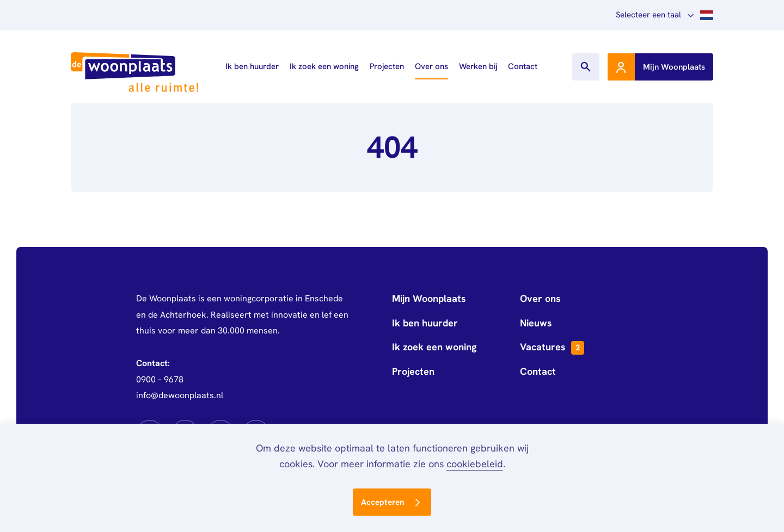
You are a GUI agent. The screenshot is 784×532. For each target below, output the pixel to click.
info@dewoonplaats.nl (180, 395)
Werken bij (478, 66)
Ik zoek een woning (324, 66)
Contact (523, 66)
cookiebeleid (475, 464)
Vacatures (552, 348)
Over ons (431, 66)
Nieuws (536, 323)
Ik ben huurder (252, 66)
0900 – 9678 (160, 379)
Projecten (387, 66)
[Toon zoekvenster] (586, 67)
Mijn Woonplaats (429, 298)
